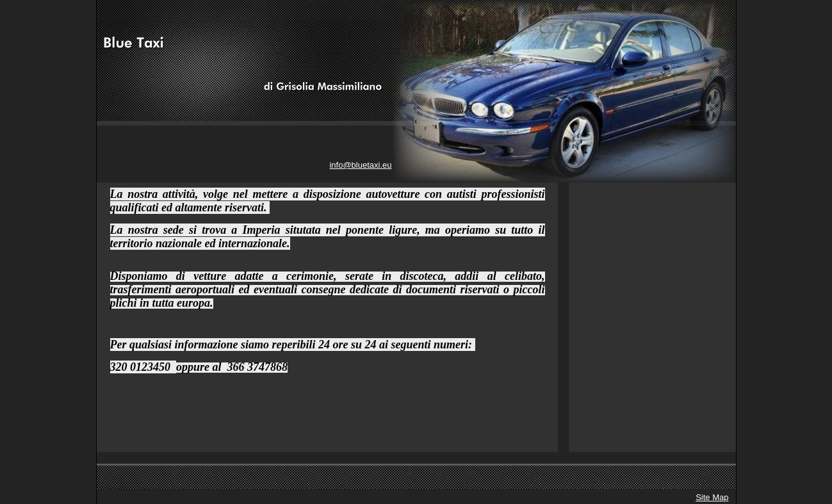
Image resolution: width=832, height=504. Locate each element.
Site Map (712, 497)
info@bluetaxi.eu (360, 165)
